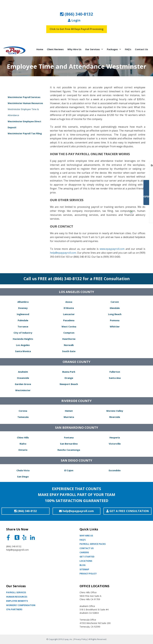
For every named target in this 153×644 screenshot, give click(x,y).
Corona (23, 411)
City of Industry (23, 333)
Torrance (23, 326)
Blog (83, 565)
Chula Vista (23, 470)
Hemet (69, 411)
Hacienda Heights (23, 339)
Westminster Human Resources (25, 103)
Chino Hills (23, 437)
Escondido (115, 470)
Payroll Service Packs (93, 544)
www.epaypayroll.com (112, 249)
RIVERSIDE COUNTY (76, 401)
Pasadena (69, 320)
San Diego (23, 477)
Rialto (23, 444)
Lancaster (69, 314)
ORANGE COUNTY (76, 362)
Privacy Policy (88, 574)
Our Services (95, 49)
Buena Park (69, 372)
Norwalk (69, 345)
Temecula (23, 417)
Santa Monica (23, 351)
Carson (115, 302)
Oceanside (23, 378)
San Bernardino (69, 444)
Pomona (115, 320)
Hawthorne (69, 339)
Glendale (115, 308)
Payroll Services (16, 592)
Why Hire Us (74, 49)
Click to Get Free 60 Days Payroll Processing (77, 29)
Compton (69, 333)
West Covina (69, 326)
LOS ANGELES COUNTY (76, 292)
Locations (86, 561)
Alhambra (23, 302)
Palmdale (23, 320)
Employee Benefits (17, 601)
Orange (69, 378)
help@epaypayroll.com (63, 253)
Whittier (115, 326)
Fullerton (115, 372)
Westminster (23, 390)
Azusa (69, 302)
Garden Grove (23, 384)
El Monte (69, 308)
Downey (23, 308)
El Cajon (69, 470)
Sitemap (84, 569)
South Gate (69, 351)
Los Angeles (23, 345)
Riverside (115, 417)
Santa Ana (115, 378)
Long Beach (115, 314)
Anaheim (23, 372)
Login (74, 20)
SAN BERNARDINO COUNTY (77, 428)
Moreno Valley (115, 411)
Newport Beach (69, 384)
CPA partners (14, 609)
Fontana (69, 437)
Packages (115, 49)
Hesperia (115, 437)
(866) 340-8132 (76, 14)
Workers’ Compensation (21, 605)
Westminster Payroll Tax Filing (25, 133)
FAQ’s (128, 49)
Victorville (115, 444)
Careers (84, 552)
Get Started (87, 557)
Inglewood (23, 314)
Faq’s (83, 540)
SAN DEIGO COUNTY (76, 460)
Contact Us (142, 49)
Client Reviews (55, 49)
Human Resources (17, 597)
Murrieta (69, 417)
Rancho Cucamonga (69, 450)
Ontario (23, 450)
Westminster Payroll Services (24, 97)
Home (40, 49)
